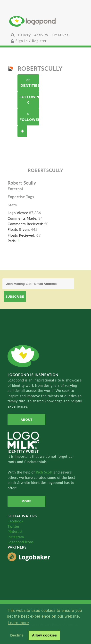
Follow (22, 131)
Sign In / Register (29, 41)
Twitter (13, 526)
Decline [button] (17, 635)
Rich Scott (45, 472)
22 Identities (29, 83)
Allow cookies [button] (45, 635)
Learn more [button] (18, 623)
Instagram (16, 537)
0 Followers (29, 117)
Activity (41, 35)
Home (45, 21)
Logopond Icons (21, 542)
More (27, 501)
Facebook (15, 521)
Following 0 (29, 100)
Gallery (24, 35)
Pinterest (15, 531)
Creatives (60, 35)
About (27, 420)
